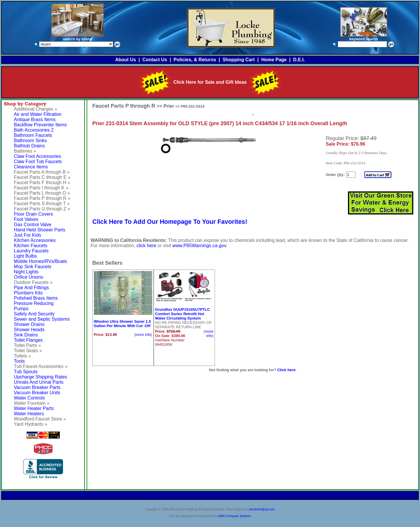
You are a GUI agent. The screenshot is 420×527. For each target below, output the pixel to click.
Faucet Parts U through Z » (42, 209)
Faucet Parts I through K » (41, 188)
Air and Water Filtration (38, 114)
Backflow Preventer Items (40, 125)
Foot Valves (26, 219)
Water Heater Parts (34, 408)
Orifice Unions (29, 277)
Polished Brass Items (36, 298)
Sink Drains (26, 335)
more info (143, 335)
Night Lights (26, 272)
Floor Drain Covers (34, 214)
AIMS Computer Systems (235, 516)
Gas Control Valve (33, 225)
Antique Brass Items (35, 119)
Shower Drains (29, 324)
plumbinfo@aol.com (262, 509)
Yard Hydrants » (31, 424)
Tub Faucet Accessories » (41, 366)
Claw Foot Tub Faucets (38, 162)
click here (146, 246)
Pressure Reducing (34, 303)
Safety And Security (34, 314)
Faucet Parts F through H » (42, 183)
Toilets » (23, 356)
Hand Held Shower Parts (40, 230)
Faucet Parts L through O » (42, 193)
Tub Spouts (26, 372)
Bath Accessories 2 (34, 130)
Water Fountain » (32, 403)
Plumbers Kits (28, 293)
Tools (19, 361)
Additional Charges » (36, 109)
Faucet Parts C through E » (42, 177)
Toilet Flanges (28, 340)
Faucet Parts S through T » (42, 204)
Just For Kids (28, 235)
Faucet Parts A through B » (42, 172)
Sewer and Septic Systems (42, 319)
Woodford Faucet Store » (40, 419)
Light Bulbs (26, 256)
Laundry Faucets (31, 251)
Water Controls (29, 398)
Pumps (21, 309)
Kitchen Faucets (31, 246)
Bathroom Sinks (30, 141)
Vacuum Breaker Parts (37, 387)
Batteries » (25, 151)
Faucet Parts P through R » (42, 198)
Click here (286, 370)
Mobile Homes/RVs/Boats (41, 261)
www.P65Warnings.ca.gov (199, 246)
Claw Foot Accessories (38, 156)
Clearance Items (31, 167)
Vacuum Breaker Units (37, 393)
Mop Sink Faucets (33, 267)
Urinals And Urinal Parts (39, 382)
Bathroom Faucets (33, 135)
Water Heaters (29, 414)
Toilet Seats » (28, 351)
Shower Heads (29, 330)
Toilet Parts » (27, 345)
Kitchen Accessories (35, 240)
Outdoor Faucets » (33, 282)
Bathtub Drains (29, 146)
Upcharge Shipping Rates (41, 377)
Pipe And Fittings (32, 288)
